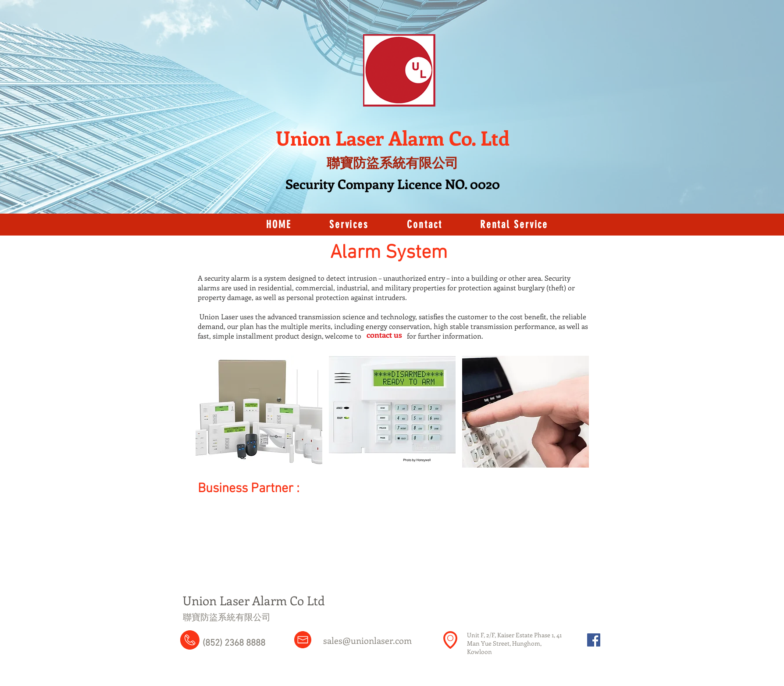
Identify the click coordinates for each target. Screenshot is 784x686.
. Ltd (490, 138)
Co (460, 138)
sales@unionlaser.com (367, 640)
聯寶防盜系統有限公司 (392, 163)
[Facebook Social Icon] (594, 640)
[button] (259, 412)
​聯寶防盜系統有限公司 (227, 617)
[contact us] (384, 335)
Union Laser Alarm (362, 138)
